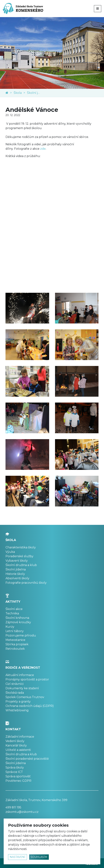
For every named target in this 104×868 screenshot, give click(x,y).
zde (43, 149)
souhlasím (39, 857)
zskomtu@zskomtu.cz (22, 812)
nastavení (18, 857)
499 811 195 (13, 807)
